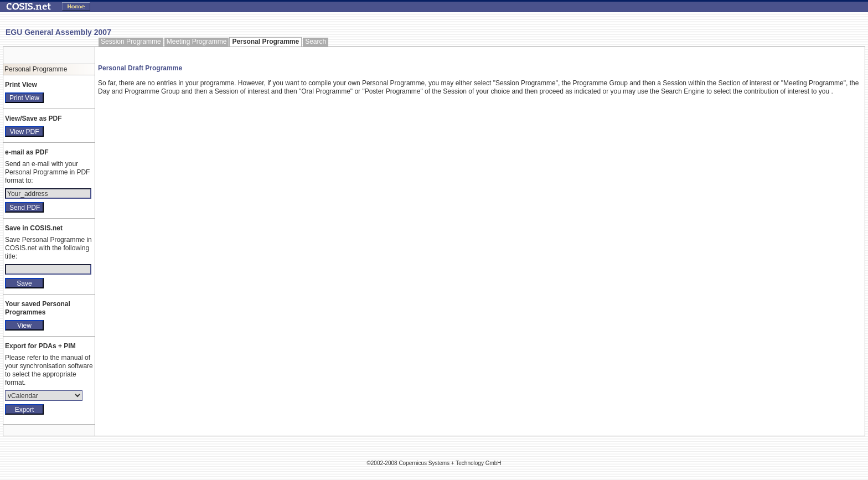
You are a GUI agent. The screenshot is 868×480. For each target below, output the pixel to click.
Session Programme (131, 42)
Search (316, 42)
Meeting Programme (197, 42)
